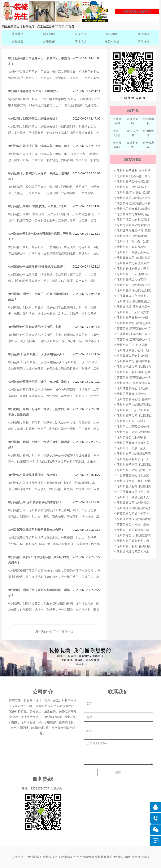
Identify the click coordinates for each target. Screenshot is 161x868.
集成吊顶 (80, 34)
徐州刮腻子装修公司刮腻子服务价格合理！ (36, 530)
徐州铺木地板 (140, 857)
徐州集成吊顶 (52, 857)
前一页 (48, 631)
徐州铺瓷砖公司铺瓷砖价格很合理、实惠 (35, 327)
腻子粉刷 (49, 34)
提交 (118, 772)
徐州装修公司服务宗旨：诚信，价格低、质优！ (39, 382)
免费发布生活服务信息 (137, 11)
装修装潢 (62, 26)
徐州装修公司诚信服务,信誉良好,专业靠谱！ (37, 266)
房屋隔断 (118, 145)
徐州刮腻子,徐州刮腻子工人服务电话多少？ (36, 354)
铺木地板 (143, 34)
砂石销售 (112, 34)
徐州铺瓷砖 (69, 857)
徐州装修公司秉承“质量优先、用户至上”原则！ (39, 206)
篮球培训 (80, 41)
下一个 (57, 631)
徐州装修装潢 (104, 857)
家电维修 (143, 41)
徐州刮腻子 (35, 857)
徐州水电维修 (86, 857)
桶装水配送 (112, 41)
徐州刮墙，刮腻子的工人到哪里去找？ (33, 118)
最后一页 (68, 631)
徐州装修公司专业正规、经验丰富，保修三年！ (39, 146)
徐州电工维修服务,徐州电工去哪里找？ (34, 91)
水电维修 (49, 41)
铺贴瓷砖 (18, 41)
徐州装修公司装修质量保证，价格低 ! (32, 475)
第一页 (40, 631)
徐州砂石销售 (122, 857)
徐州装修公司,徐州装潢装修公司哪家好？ (35, 502)
